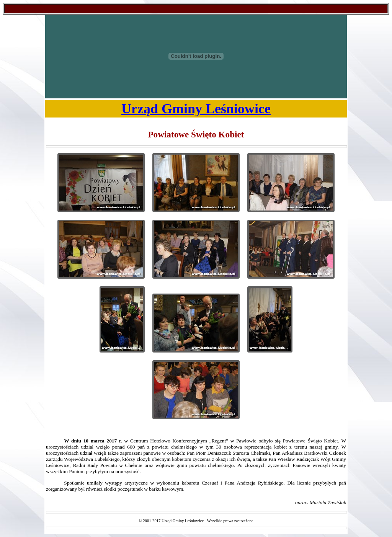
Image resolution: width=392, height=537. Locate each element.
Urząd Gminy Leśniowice (196, 109)
